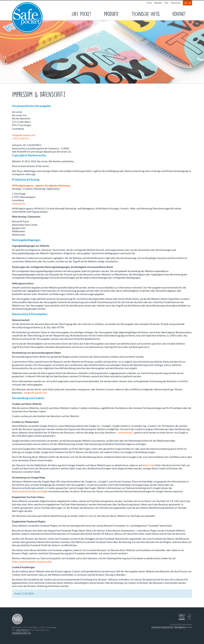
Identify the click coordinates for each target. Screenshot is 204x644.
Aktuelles (158, 3)
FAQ (166, 3)
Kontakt (179, 14)
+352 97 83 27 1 (21, 138)
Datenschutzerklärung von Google (30, 491)
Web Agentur (180, 627)
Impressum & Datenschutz (162, 627)
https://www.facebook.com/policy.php (32, 562)
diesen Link (148, 465)
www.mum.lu (19, 204)
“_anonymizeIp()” (125, 433)
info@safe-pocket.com (24, 135)
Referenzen (176, 3)
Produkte (111, 14)
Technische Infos (146, 14)
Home (149, 3)
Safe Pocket (81, 14)
